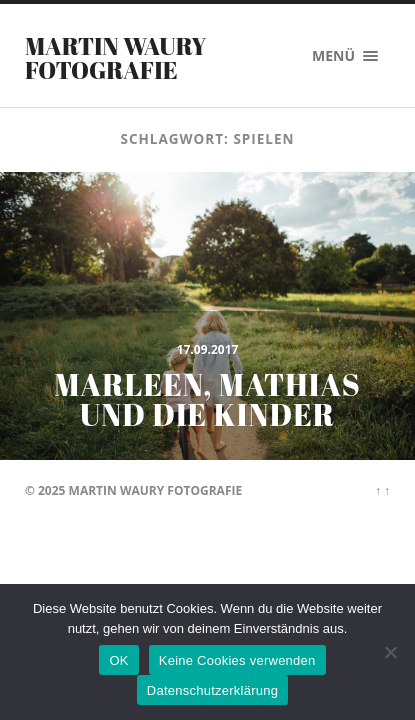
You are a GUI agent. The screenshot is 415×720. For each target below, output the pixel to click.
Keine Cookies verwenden (237, 660)
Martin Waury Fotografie (116, 58)
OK (118, 660)
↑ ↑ (382, 490)
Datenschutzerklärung (212, 690)
